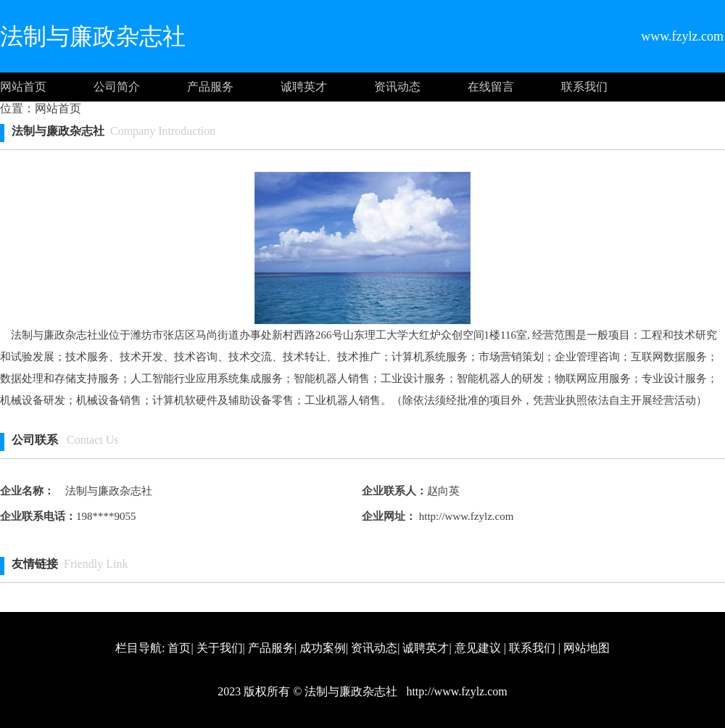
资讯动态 (397, 87)
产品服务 (210, 87)
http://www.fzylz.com (465, 516)
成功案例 (323, 648)
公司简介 (117, 87)
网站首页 (23, 87)
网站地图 (587, 648)
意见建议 (478, 648)
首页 (179, 648)
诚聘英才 (304, 87)
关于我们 (220, 648)
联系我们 (584, 87)
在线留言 (491, 87)
